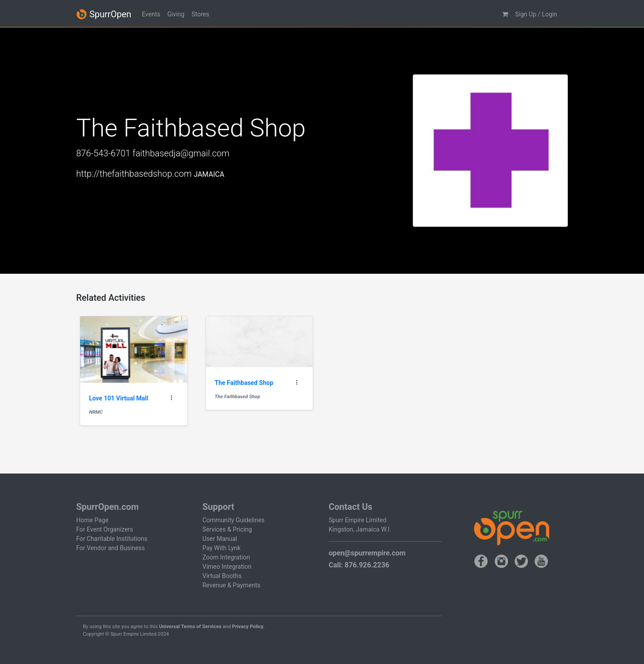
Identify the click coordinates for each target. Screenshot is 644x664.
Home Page (92, 520)
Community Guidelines (233, 520)
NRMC (96, 412)
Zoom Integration (226, 557)
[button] (505, 14)
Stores (200, 14)
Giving (176, 14)
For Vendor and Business (111, 548)
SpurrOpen (104, 14)
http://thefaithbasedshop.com (134, 174)
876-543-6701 (103, 153)
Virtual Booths (222, 576)
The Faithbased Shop (238, 397)
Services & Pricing (227, 529)
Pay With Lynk (221, 548)
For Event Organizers (105, 529)
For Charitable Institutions (112, 539)
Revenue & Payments (231, 585)
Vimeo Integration (227, 567)
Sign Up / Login (536, 14)
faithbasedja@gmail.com (181, 153)
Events (151, 14)
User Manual (220, 539)
